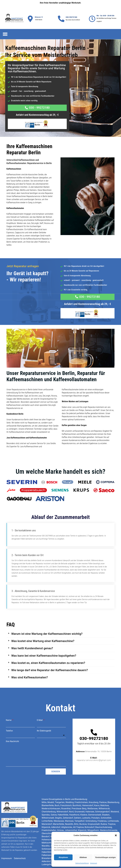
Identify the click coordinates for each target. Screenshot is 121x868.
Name (9, 705)
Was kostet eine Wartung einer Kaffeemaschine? (43, 626)
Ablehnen (83, 857)
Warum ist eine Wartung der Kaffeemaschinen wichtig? (47, 618)
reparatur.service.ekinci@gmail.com (94, 745)
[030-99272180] (61, 19)
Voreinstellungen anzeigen (105, 857)
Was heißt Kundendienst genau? (32, 633)
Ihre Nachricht (12, 726)
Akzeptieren (63, 857)
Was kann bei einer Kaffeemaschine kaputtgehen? (44, 640)
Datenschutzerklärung (82, 863)
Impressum (94, 863)
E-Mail (40, 705)
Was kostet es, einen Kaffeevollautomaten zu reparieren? (48, 647)
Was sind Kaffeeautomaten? (30, 662)
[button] (116, 835)
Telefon (9, 715)
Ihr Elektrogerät (44, 715)
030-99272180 (71, 17)
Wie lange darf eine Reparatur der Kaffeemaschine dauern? (50, 655)
